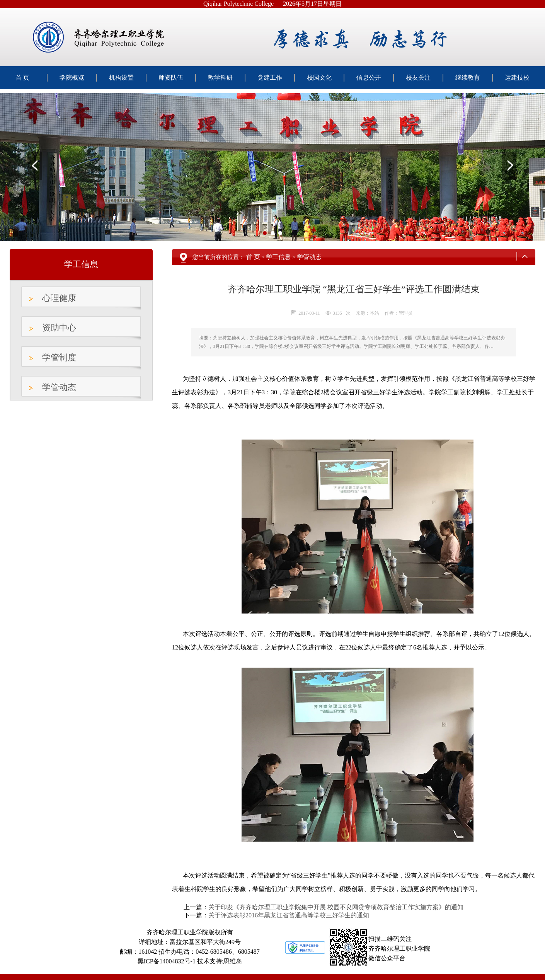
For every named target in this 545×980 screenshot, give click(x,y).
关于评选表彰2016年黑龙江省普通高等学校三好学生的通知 (289, 915)
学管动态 (59, 387)
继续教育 (468, 78)
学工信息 (278, 257)
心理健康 (59, 298)
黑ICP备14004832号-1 (167, 961)
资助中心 (59, 328)
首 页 (22, 78)
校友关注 (418, 78)
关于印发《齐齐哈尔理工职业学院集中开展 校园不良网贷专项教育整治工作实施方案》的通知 (336, 907)
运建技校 (517, 78)
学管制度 (59, 357)
